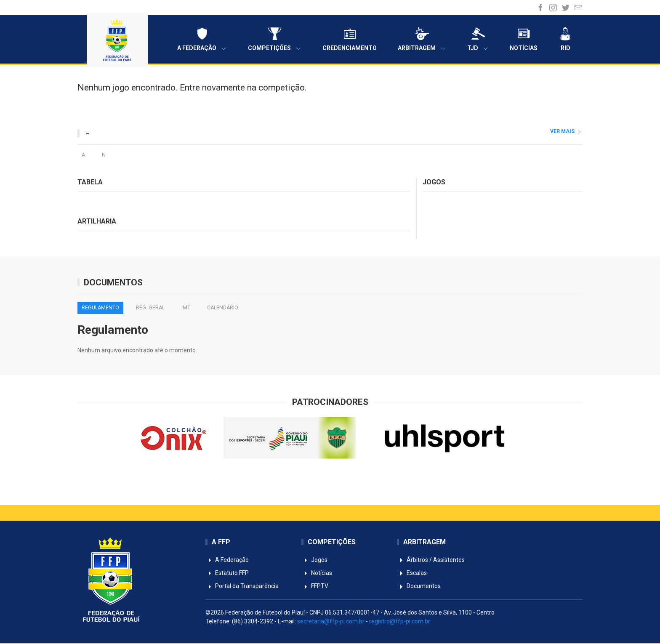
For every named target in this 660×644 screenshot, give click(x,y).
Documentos (419, 586)
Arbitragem (422, 39)
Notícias (524, 39)
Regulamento (100, 308)
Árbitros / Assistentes (431, 560)
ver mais (566, 131)
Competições (275, 39)
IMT (186, 308)
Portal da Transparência (242, 586)
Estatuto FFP (227, 573)
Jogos (314, 560)
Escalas (412, 573)
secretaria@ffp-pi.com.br (331, 621)
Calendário (223, 308)
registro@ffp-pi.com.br (400, 621)
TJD (478, 39)
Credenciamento (350, 39)
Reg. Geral (150, 308)
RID (565, 39)
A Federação (202, 39)
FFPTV (315, 586)
